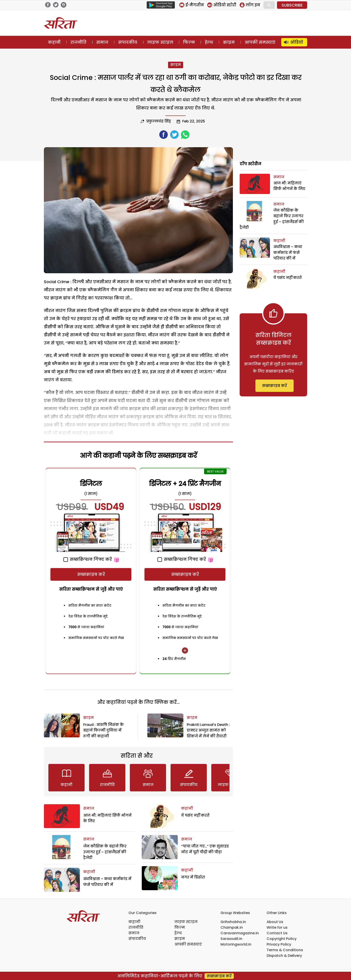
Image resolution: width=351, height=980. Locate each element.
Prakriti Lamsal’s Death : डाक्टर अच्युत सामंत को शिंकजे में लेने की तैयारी (208, 730)
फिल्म (189, 42)
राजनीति (78, 42)
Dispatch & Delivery (284, 956)
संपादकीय (128, 42)
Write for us (277, 927)
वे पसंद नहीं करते (195, 815)
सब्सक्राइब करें (91, 574)
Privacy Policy (279, 944)
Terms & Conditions (285, 950)
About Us (275, 922)
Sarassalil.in (231, 939)
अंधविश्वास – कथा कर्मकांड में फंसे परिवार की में (288, 253)
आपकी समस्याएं (260, 42)
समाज (102, 42)
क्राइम (229, 42)
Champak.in (232, 927)
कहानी (54, 42)
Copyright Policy (282, 939)
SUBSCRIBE (292, 5)
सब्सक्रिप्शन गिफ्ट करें (88, 559)
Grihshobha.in (233, 922)
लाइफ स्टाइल (160, 42)
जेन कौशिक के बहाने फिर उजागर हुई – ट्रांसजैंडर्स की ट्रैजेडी (105, 852)
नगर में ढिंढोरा (193, 877)
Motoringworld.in (236, 944)
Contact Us (277, 933)
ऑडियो (297, 42)
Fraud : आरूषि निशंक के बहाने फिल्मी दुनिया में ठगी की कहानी (103, 730)
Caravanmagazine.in (240, 933)
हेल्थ (209, 42)
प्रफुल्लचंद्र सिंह (159, 121)
